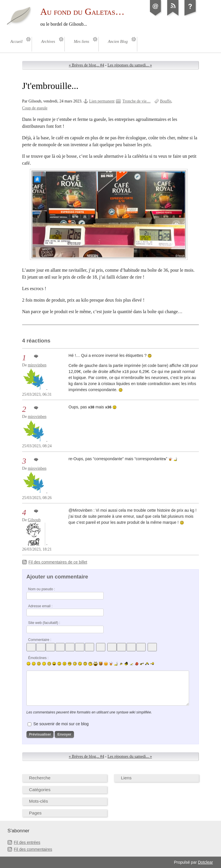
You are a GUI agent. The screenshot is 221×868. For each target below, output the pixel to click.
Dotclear (205, 862)
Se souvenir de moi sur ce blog (61, 724)
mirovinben (37, 365)
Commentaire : (40, 640)
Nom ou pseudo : (42, 589)
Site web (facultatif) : (44, 623)
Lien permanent (102, 101)
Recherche (40, 778)
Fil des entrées (27, 842)
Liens (126, 778)
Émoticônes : (38, 658)
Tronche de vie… (137, 101)
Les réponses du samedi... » (130, 65)
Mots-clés (39, 801)
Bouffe (166, 101)
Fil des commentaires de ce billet (58, 562)
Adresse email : (40, 606)
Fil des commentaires (33, 849)
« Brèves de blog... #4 (86, 65)
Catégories (40, 790)
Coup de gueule (35, 108)
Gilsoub (34, 520)
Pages (35, 813)
